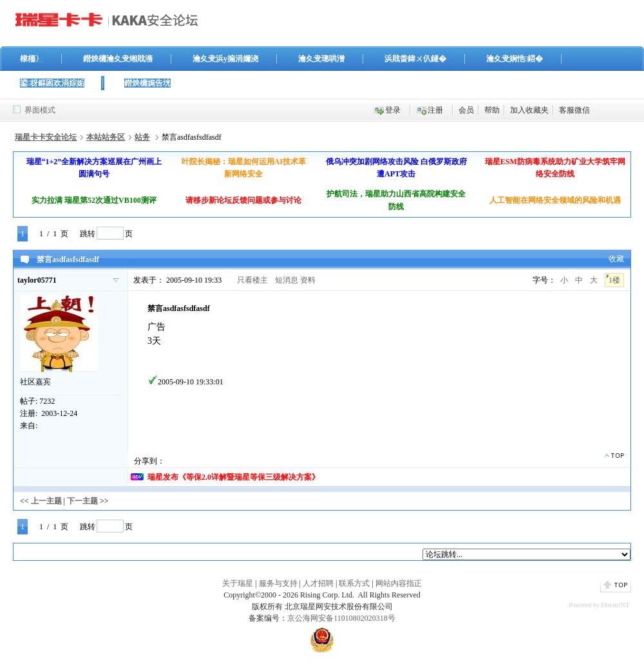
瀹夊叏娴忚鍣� (515, 59)
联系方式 (354, 583)
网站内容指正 (399, 583)
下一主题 (82, 501)
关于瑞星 (238, 583)
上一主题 (46, 501)
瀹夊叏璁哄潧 (321, 59)
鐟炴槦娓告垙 (147, 83)
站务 (142, 137)
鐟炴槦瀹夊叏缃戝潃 (118, 59)
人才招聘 (318, 583)
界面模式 (40, 110)
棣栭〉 (32, 59)
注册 (435, 110)
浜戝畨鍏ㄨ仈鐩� (415, 59)
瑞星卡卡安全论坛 (46, 137)
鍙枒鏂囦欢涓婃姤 (52, 83)
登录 (393, 110)
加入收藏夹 (529, 110)
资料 (308, 280)
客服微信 (574, 110)
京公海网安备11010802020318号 (341, 618)
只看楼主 (252, 280)
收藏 (616, 259)
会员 (466, 110)
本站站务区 (106, 137)
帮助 (492, 110)
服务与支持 (278, 583)
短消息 (287, 280)
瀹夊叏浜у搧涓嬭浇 (225, 59)
